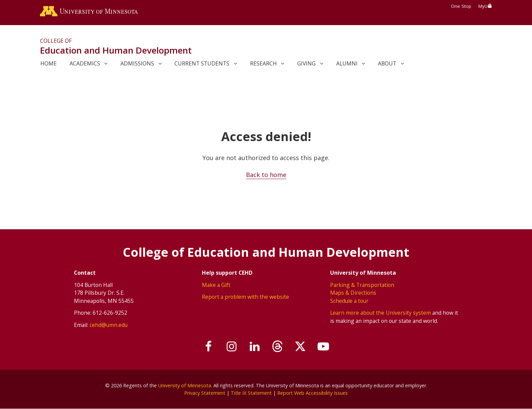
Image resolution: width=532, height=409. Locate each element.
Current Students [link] (202, 63)
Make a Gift (216, 285)
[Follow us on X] (301, 347)
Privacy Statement (205, 393)
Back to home (266, 175)
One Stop (461, 6)
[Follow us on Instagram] (232, 347)
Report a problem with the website (245, 297)
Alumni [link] (347, 63)
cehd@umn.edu (109, 325)
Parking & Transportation (362, 285)
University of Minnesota (185, 385)
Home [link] (49, 63)
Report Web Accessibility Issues (312, 393)
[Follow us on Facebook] (209, 347)
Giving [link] (306, 63)
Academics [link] (85, 63)
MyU (485, 6)
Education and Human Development (116, 50)
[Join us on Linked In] (255, 347)
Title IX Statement (251, 393)
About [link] (387, 63)
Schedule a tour (349, 301)
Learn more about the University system (381, 313)
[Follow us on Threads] (278, 347)
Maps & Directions (353, 293)
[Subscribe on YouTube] (323, 347)
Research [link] (263, 63)
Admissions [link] (137, 63)
